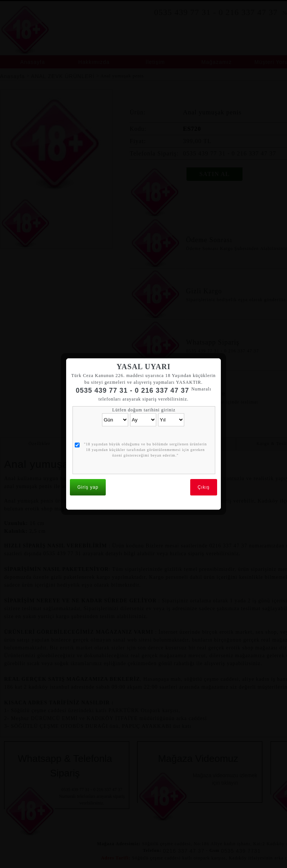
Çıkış (204, 477)
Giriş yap (88, 477)
